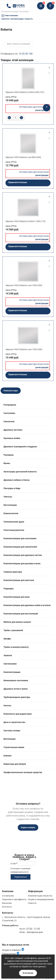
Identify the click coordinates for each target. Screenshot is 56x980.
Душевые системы (13, 430)
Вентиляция (10, 739)
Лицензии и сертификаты (14, 899)
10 (20, 54)
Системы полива (12, 731)
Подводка (9, 589)
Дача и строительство (14, 722)
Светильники (10, 664)
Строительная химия (14, 747)
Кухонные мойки (12, 438)
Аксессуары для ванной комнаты (20, 472)
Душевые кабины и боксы (17, 480)
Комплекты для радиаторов (18, 714)
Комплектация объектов (40, 896)
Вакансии (7, 903)
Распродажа (10, 405)
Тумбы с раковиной (13, 630)
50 (27, 54)
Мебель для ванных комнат (17, 622)
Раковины (9, 455)
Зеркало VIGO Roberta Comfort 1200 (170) (25, 221)
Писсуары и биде (12, 488)
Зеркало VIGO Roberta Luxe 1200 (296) (24, 349)
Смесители (9, 421)
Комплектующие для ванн (17, 597)
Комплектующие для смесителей (20, 547)
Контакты (7, 907)
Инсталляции (10, 505)
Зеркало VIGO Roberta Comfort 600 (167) (25, 92)
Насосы (7, 706)
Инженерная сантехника (16, 680)
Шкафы (7, 639)
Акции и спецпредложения (41, 899)
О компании (8, 896)
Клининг (8, 756)
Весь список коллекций (18, 44)
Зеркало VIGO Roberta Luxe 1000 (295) (24, 285)
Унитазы (8, 497)
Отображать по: (17, 54)
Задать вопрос (28, 827)
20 (23, 54)
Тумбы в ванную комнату (16, 647)
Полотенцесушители (14, 530)
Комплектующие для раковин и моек (22, 563)
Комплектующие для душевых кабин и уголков (27, 605)
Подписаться (21, 877)
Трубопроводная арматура (17, 697)
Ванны (7, 463)
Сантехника (9, 413)
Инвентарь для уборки (15, 764)
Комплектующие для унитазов (19, 580)
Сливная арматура (13, 572)
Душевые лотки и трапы (16, 689)
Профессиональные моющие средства (23, 772)
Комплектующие (12, 672)
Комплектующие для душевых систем (23, 555)
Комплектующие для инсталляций (21, 614)
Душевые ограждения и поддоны (20, 447)
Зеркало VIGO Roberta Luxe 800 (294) (23, 157)
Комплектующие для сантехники (20, 538)
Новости (32, 903)
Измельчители (11, 513)
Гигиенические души (14, 522)
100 (31, 54)
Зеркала (8, 655)
